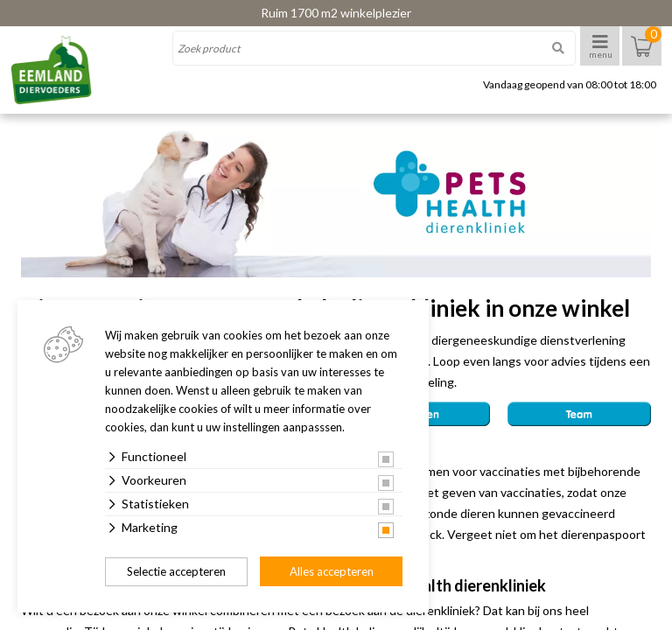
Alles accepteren (332, 571)
